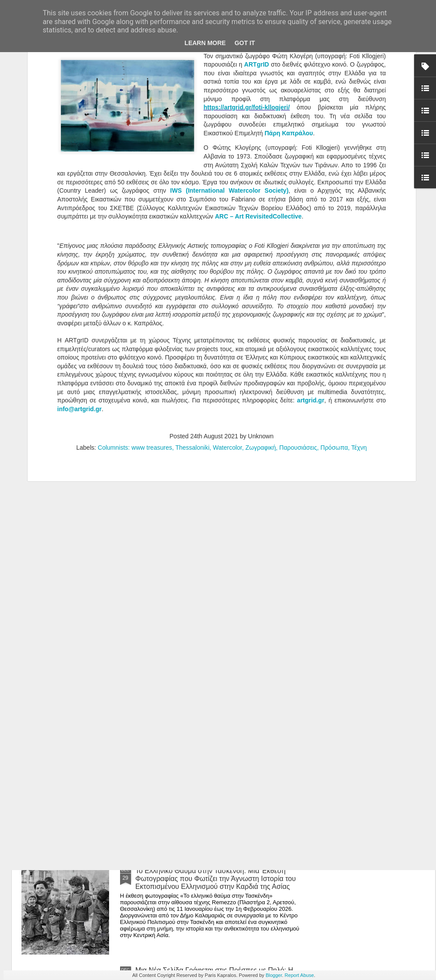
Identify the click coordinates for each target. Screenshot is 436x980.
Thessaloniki (192, 304)
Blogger (274, 975)
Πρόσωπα (334, 304)
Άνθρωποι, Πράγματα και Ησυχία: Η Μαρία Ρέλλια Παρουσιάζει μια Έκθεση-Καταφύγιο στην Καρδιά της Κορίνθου (217, 580)
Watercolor (227, 304)
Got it (245, 43)
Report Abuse (300, 975)
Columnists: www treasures (135, 304)
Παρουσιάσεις (298, 304)
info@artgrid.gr (80, 265)
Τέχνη (359, 304)
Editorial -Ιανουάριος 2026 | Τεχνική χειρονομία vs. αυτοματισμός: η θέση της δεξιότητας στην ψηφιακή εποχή (215, 680)
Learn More (205, 43)
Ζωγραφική (261, 304)
